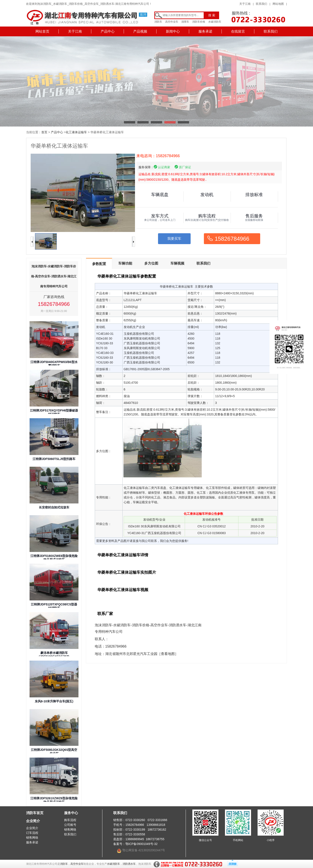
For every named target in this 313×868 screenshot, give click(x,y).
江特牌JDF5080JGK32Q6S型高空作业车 (54, 752)
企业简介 (33, 821)
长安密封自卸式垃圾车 (54, 507)
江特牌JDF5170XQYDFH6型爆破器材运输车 (54, 412)
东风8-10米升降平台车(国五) (54, 701)
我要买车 (174, 239)
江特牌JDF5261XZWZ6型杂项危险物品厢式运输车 (54, 800)
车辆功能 (125, 263)
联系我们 (261, 4)
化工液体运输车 (76, 132)
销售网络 (32, 838)
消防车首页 (35, 813)
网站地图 (278, 4)
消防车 (158, 22)
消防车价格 (199, 22)
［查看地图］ (168, 654)
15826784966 (232, 239)
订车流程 (32, 833)
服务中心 (71, 813)
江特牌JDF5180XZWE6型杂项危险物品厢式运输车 (54, 558)
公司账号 (70, 825)
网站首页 (42, 31)
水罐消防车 (215, 22)
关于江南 (245, 4)
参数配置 (99, 264)
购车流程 (70, 820)
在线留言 (238, 31)
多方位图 (151, 263)
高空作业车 (172, 22)
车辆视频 (177, 263)
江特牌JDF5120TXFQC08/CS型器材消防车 (54, 606)
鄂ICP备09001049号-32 (142, 844)
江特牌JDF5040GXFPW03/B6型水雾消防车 (54, 364)
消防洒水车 (129, 864)
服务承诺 (205, 31)
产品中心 (108, 31)
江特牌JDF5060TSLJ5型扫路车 (54, 459)
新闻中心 (173, 31)
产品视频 (140, 31)
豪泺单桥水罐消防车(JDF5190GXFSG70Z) (54, 655)
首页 (44, 132)
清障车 (185, 22)
